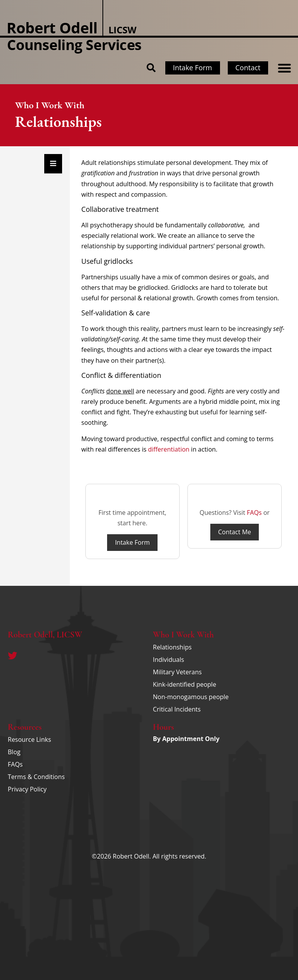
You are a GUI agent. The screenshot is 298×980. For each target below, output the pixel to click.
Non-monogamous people (191, 697)
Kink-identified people (185, 684)
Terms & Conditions (36, 777)
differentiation (169, 449)
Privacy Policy (27, 789)
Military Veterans (177, 672)
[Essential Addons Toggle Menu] (53, 164)
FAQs (254, 513)
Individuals (168, 660)
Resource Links (29, 739)
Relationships (172, 647)
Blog (14, 752)
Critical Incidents (177, 709)
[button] (284, 68)
